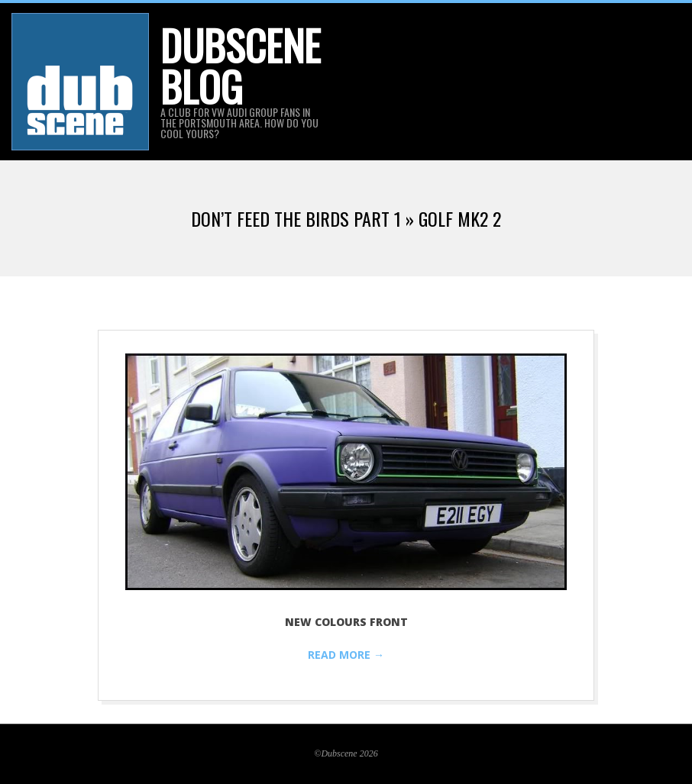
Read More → (346, 655)
